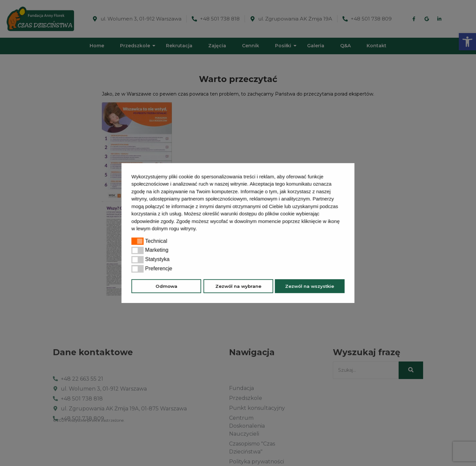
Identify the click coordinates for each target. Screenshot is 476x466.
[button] (199, 229)
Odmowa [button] (166, 286)
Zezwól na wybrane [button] (238, 286)
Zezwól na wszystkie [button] (310, 286)
